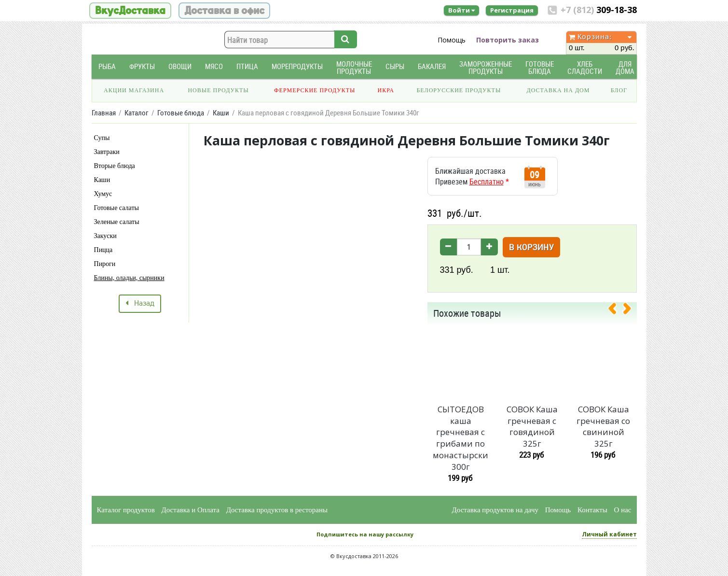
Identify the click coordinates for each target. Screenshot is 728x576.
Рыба (107, 66)
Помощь (452, 40)
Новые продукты (218, 90)
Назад (140, 304)
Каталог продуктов (126, 510)
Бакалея (432, 66)
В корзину (531, 248)
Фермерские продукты (315, 90)
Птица (247, 66)
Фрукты (142, 66)
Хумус (103, 194)
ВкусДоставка (130, 11)
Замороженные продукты (486, 68)
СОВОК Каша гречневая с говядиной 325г (532, 426)
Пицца (103, 250)
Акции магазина (134, 90)
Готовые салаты (117, 208)
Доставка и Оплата (191, 510)
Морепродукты (297, 66)
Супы (102, 138)
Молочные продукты (354, 68)
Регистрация (512, 10)
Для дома (625, 68)
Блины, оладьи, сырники (129, 278)
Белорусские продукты (459, 90)
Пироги (105, 264)
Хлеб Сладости (585, 68)
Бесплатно (487, 182)
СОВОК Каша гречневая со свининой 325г (603, 426)
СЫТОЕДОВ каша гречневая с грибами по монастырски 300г (460, 438)
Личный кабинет (609, 534)
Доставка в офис (224, 11)
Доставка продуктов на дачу (495, 510)
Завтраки (107, 152)
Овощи (180, 66)
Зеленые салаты (117, 222)
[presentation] (616, 310)
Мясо (214, 66)
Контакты (592, 510)
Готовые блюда (540, 68)
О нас (623, 510)
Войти (461, 10)
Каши (102, 180)
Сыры (395, 66)
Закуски (105, 236)
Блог (619, 90)
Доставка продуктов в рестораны (277, 510)
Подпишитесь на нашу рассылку (365, 534)
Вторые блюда (115, 166)
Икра (386, 90)
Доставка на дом (558, 90)
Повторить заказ (508, 40)
